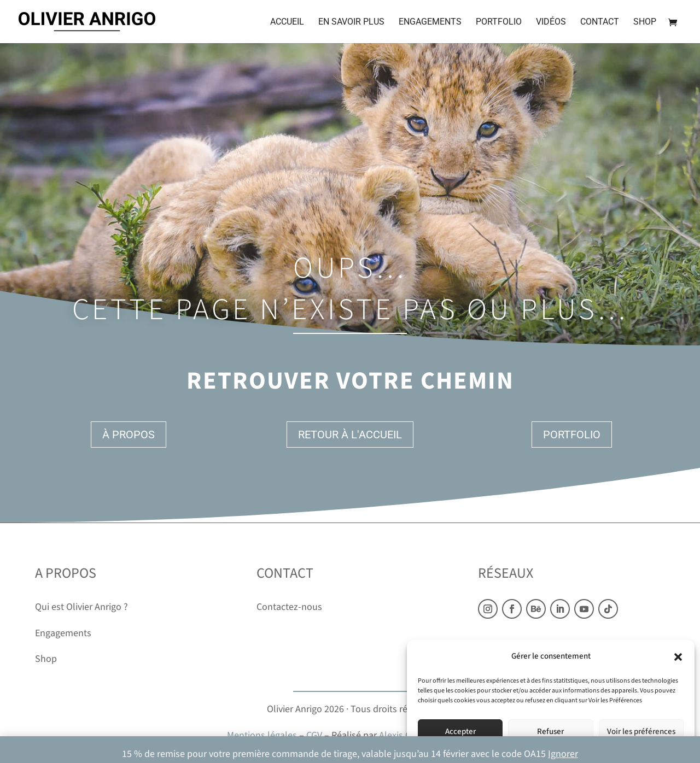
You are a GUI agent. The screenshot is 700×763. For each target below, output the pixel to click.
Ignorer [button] (563, 754)
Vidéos (551, 22)
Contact (600, 22)
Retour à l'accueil (350, 435)
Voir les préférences (641, 732)
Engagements (430, 22)
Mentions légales (262, 735)
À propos (129, 435)
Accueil (287, 22)
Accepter (460, 732)
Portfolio (499, 22)
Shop (645, 22)
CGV (314, 735)
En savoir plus (351, 22)
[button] (678, 657)
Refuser (550, 732)
